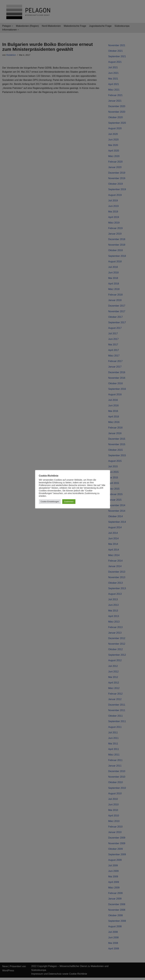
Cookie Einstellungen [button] (50, 502)
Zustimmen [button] (69, 502)
